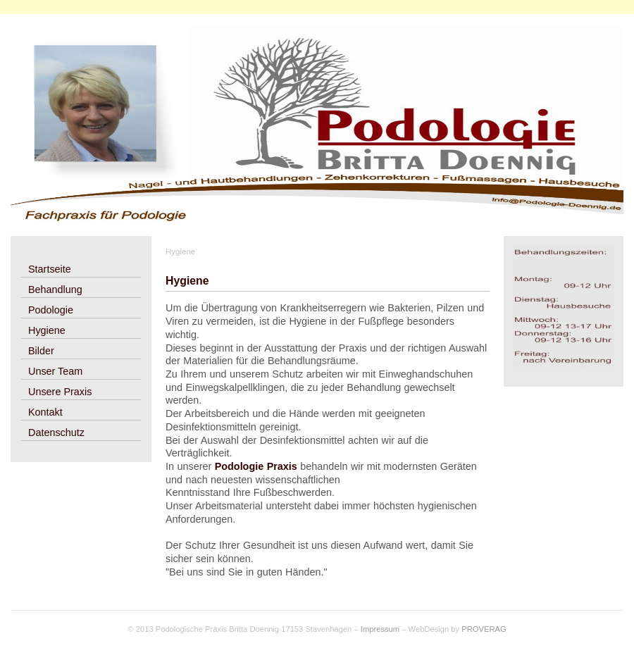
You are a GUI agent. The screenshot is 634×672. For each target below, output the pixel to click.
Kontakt (45, 412)
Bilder (41, 351)
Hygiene (47, 330)
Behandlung (55, 290)
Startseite (50, 269)
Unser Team (55, 371)
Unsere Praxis (60, 392)
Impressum (380, 629)
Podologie (51, 310)
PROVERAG (484, 629)
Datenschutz (56, 433)
